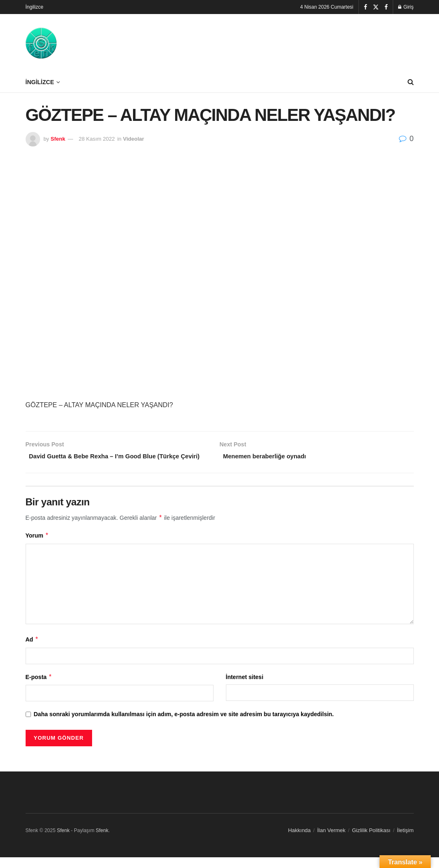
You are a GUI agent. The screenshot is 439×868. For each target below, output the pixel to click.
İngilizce (34, 7)
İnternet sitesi (245, 688)
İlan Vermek (331, 841)
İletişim (405, 841)
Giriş (406, 7)
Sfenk (58, 139)
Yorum (37, 547)
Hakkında (299, 841)
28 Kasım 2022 (97, 139)
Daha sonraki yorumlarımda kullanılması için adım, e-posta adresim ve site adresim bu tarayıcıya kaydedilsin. (184, 725)
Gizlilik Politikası (371, 841)
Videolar (134, 139)
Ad (32, 651)
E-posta (39, 688)
